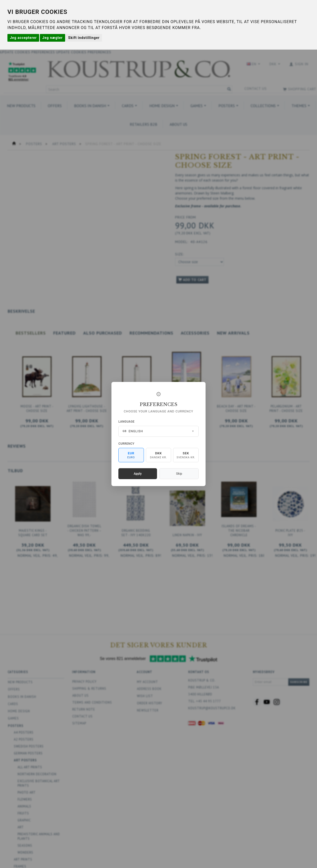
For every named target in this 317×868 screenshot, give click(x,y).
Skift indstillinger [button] (84, 38)
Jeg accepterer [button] (23, 38)
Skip (179, 474)
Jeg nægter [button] (53, 38)
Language (126, 422)
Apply (138, 474)
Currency (126, 444)
